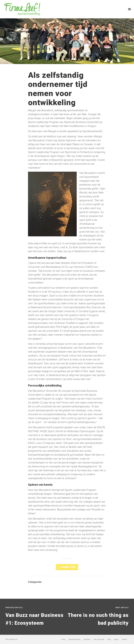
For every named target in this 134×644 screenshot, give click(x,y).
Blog (45, 582)
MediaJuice (14, 639)
